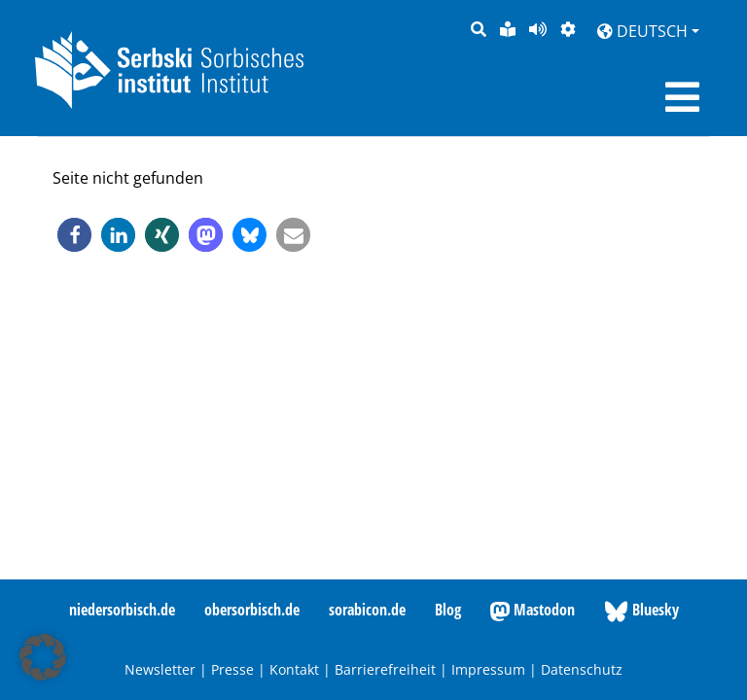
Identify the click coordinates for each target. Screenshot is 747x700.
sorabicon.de (367, 610)
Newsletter (160, 669)
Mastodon (533, 611)
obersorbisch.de (252, 610)
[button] (74, 235)
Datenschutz (582, 669)
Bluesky (641, 611)
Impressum (488, 669)
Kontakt (294, 669)
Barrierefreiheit (385, 669)
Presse (232, 669)
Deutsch (642, 31)
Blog (448, 610)
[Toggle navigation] (682, 97)
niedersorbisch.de (122, 610)
